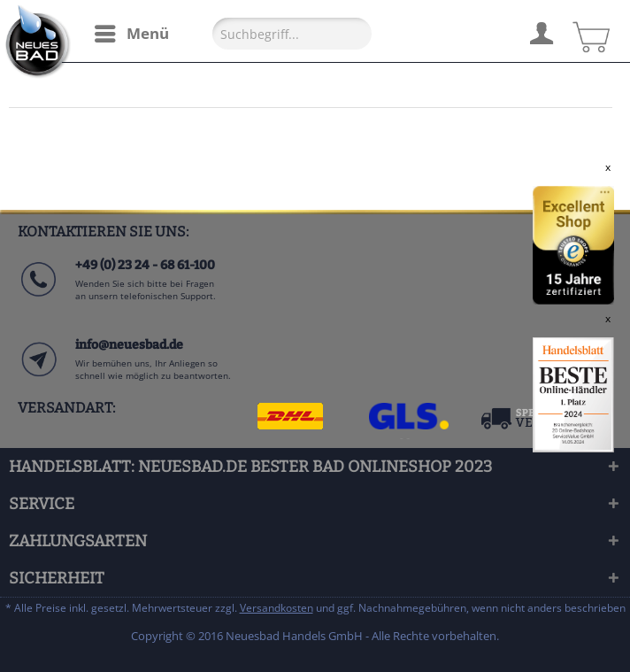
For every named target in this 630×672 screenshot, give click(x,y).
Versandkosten (277, 608)
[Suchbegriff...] (292, 34)
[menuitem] (131, 34)
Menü (132, 31)
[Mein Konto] (541, 31)
